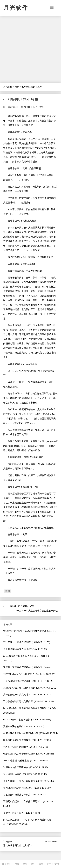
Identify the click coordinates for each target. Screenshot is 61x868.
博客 (17, 864)
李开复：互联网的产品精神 (17, 667)
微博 (25, 864)
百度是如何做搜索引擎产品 (17, 795)
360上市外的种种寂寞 (23, 606)
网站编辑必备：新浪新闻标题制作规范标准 (25, 708)
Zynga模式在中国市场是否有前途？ (21, 656)
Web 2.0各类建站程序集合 (16, 761)
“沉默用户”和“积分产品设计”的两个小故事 (25, 631)
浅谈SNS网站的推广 (13, 726)
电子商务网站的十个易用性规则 (19, 754)
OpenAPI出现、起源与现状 (17, 720)
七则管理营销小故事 (21, 100)
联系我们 (7, 864)
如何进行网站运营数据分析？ (18, 788)
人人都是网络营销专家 (15, 649)
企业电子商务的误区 (14, 813)
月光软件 (16, 8)
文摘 (57, 864)
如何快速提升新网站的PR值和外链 (21, 733)
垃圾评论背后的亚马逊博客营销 (19, 688)
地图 (33, 864)
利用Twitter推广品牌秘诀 (16, 767)
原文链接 (33, 580)
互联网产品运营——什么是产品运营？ (23, 801)
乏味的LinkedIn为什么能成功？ (19, 674)
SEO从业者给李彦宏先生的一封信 (41, 611)
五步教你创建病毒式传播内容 (18, 701)
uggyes (9, 841)
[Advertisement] (30, 49)
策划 (17, 87)
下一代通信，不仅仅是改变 (17, 642)
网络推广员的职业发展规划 (17, 740)
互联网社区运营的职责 (15, 774)
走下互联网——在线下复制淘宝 (19, 781)
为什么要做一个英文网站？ (17, 695)
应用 (49, 864)
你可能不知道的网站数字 (16, 747)
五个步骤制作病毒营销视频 (17, 681)
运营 (41, 864)
